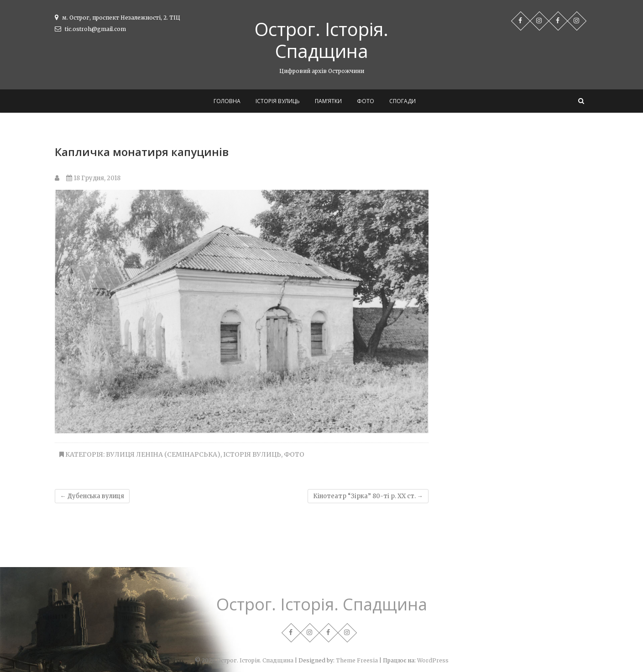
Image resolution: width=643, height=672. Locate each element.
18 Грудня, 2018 (93, 178)
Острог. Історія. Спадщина (321, 40)
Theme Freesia (357, 660)
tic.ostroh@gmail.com (90, 29)
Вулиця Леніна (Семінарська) (163, 454)
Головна (227, 101)
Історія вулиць (278, 101)
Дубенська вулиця (92, 496)
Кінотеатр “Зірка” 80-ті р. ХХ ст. (368, 496)
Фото (366, 101)
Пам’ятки (328, 101)
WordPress (433, 660)
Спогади (403, 101)
